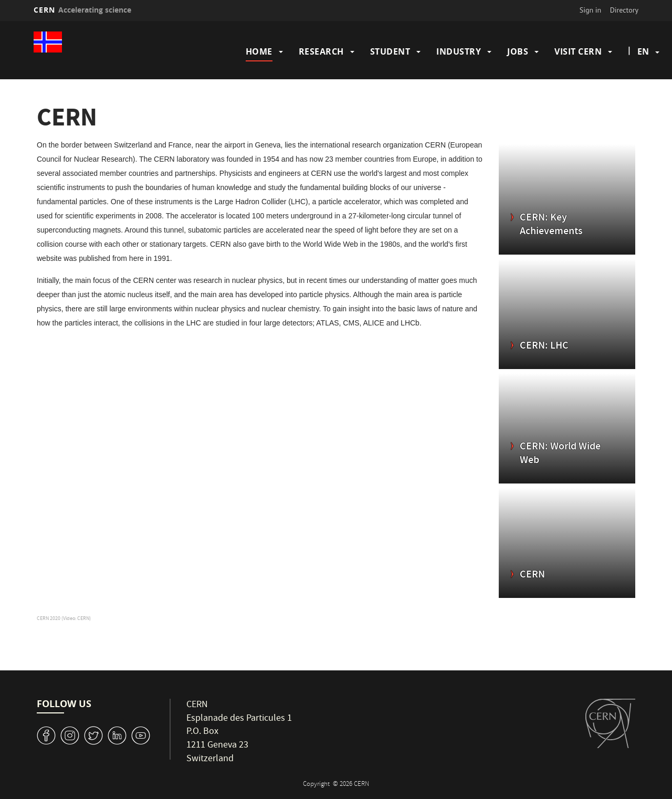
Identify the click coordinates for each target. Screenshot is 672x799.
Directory (624, 10)
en (643, 51)
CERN (82, 10)
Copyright (317, 785)
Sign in (591, 10)
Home (259, 51)
